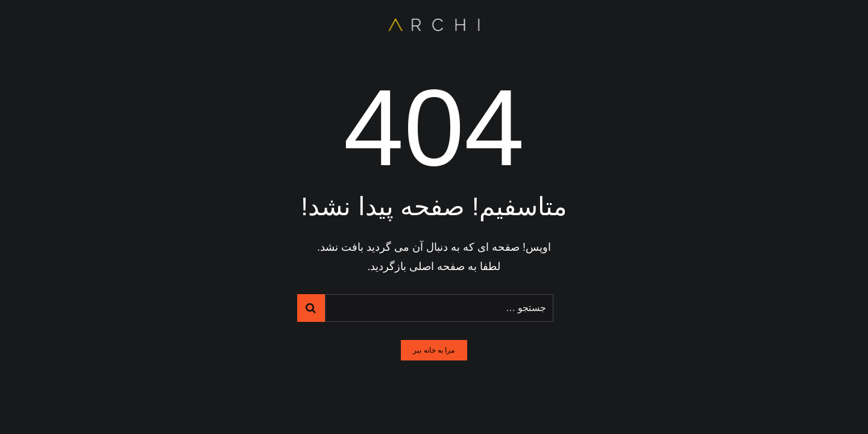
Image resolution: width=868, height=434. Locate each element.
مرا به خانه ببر (434, 350)
